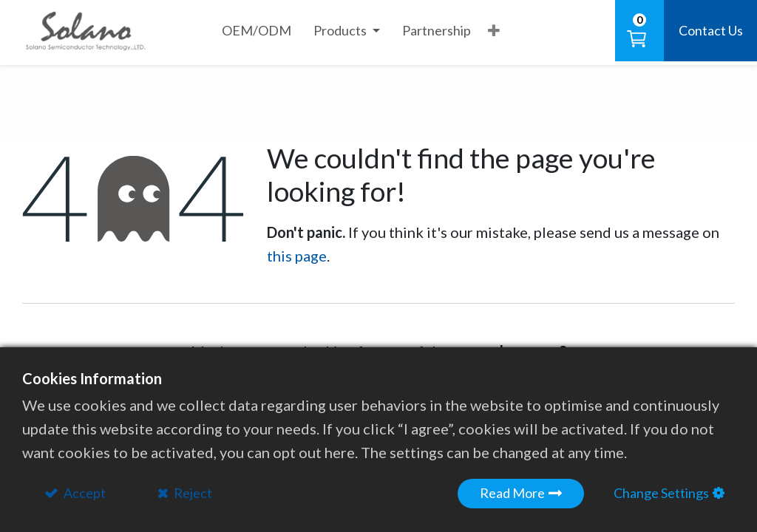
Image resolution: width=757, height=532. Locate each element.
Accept (84, 493)
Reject (192, 493)
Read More (512, 493)
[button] (494, 30)
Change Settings (661, 493)
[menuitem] (257, 31)
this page (297, 256)
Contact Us (711, 30)
